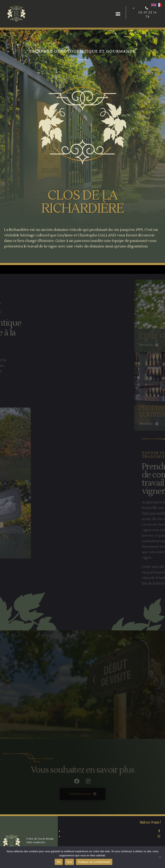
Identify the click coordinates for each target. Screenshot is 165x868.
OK (59, 862)
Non (69, 862)
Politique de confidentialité (94, 862)
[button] (118, 14)
